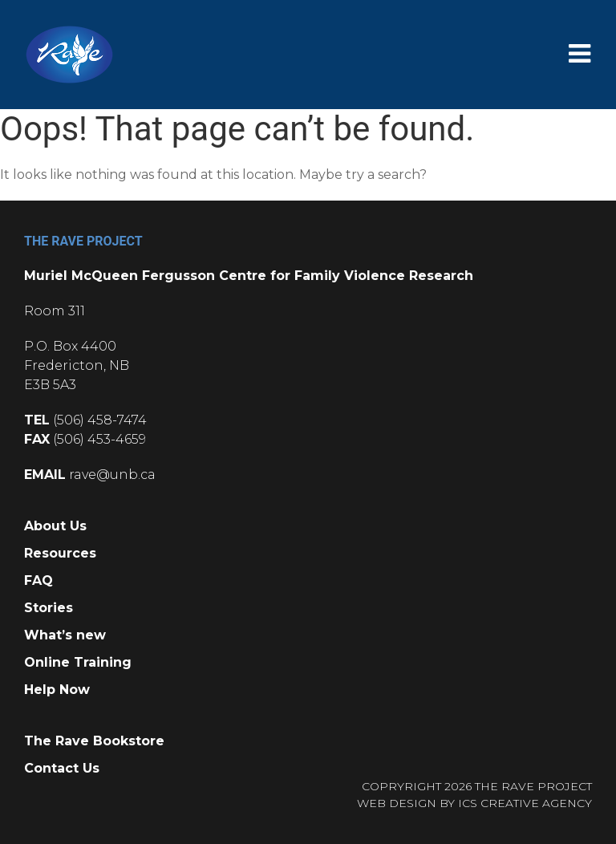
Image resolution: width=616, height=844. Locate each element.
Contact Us (62, 768)
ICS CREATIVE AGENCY (525, 803)
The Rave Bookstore (94, 741)
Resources (60, 553)
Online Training (78, 662)
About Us (55, 526)
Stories (49, 608)
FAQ (38, 580)
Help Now (57, 690)
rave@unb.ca (112, 475)
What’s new (65, 635)
